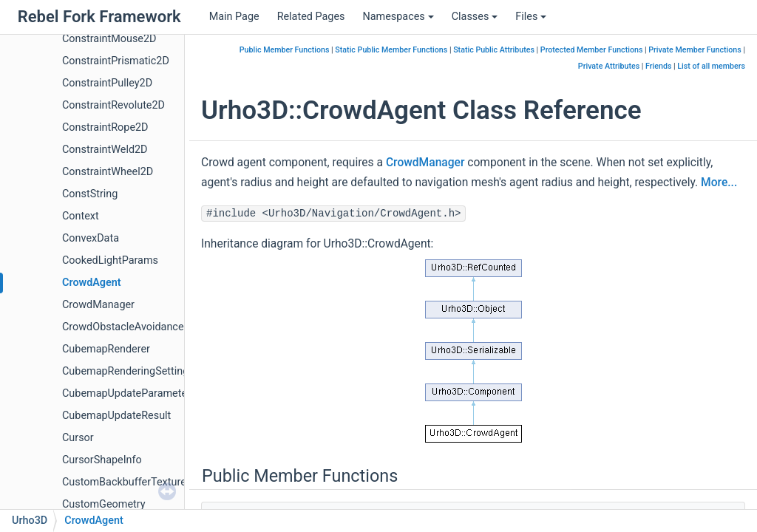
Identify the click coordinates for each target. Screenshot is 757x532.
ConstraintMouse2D (109, 39)
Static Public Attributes (494, 50)
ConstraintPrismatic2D (116, 61)
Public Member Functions (285, 50)
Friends (658, 66)
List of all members (711, 66)
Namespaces (398, 17)
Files (531, 17)
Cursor (78, 438)
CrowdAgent (92, 283)
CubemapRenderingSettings (128, 371)
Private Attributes (609, 66)
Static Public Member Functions (391, 50)
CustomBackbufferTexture (124, 482)
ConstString (90, 194)
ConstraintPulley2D (107, 83)
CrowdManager (98, 305)
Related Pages (311, 17)
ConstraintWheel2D (108, 172)
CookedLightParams (110, 260)
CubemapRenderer (106, 349)
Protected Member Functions (592, 50)
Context (81, 216)
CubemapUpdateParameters (129, 393)
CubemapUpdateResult (116, 416)
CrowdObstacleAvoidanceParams (141, 327)
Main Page (234, 17)
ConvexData (91, 238)
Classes (475, 17)
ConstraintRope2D (105, 127)
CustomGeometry (104, 504)
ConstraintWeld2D (105, 150)
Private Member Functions (695, 50)
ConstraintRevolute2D (113, 105)
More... (719, 183)
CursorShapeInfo (102, 460)
